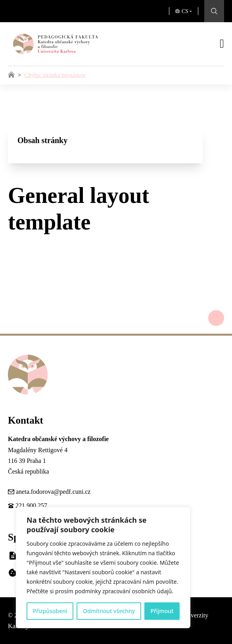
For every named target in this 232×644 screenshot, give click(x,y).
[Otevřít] (222, 44)
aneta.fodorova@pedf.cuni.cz (53, 492)
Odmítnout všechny (109, 611)
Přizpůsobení (50, 611)
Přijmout (162, 611)
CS (185, 11)
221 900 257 (31, 505)
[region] (103, 568)
